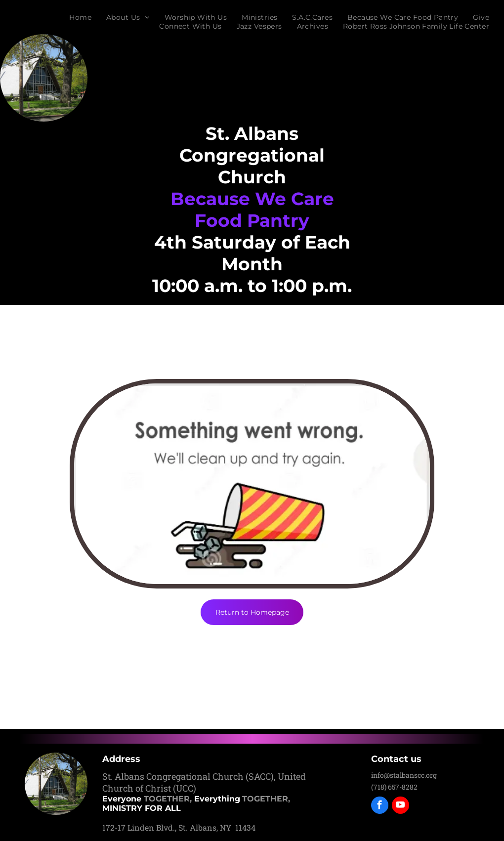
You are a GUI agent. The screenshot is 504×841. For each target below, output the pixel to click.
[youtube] (400, 806)
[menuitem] (80, 17)
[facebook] (380, 806)
